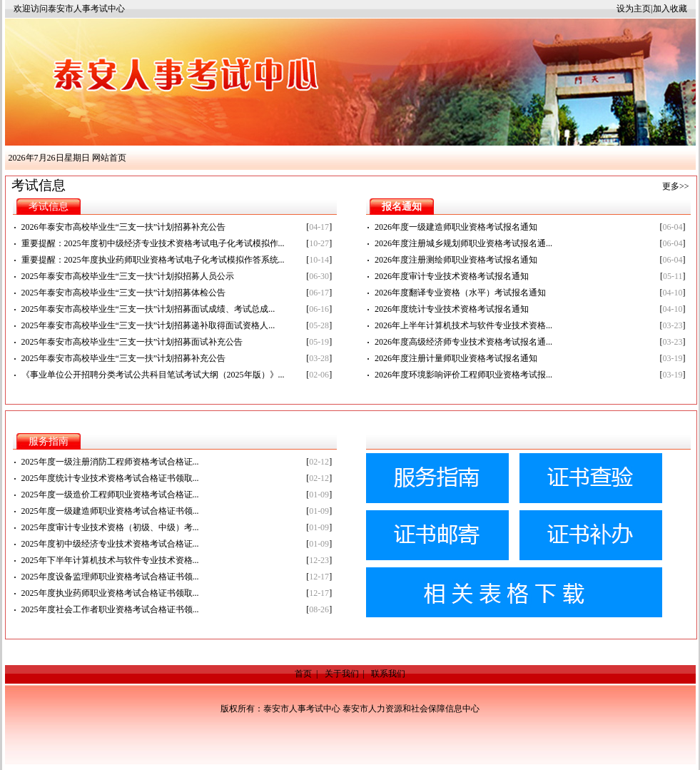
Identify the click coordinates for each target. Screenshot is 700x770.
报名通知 (402, 207)
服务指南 (49, 441)
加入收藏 (670, 9)
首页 (303, 674)
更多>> (676, 186)
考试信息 (49, 207)
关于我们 (342, 674)
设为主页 (634, 9)
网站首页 (109, 158)
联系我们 (388, 674)
